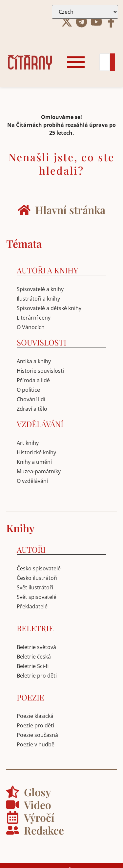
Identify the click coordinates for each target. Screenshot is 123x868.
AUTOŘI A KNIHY (47, 270)
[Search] (105, 62)
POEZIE (31, 697)
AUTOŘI (31, 549)
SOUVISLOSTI (41, 342)
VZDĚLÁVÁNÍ (40, 424)
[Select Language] (85, 12)
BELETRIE (35, 628)
